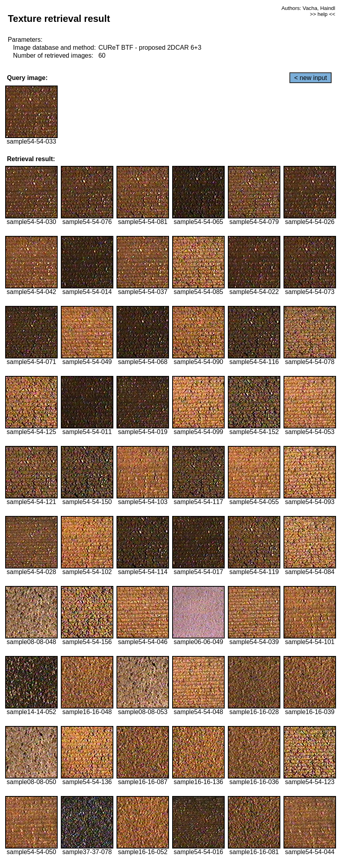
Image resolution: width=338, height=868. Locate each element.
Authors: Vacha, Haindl (308, 8)
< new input (311, 78)
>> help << (322, 14)
